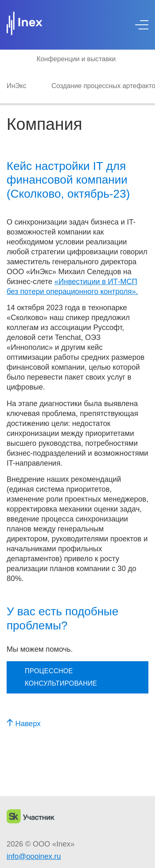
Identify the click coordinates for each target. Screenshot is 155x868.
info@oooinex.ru (34, 856)
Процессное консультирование (61, 677)
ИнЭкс (17, 86)
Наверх (24, 724)
